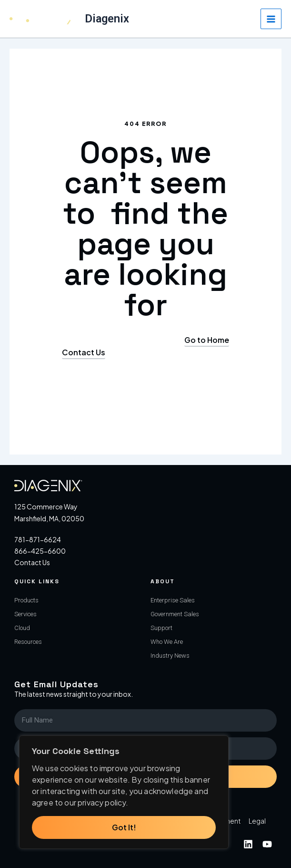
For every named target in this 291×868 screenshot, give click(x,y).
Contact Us (32, 562)
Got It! (124, 827)
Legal (257, 821)
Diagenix (107, 19)
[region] (124, 792)
